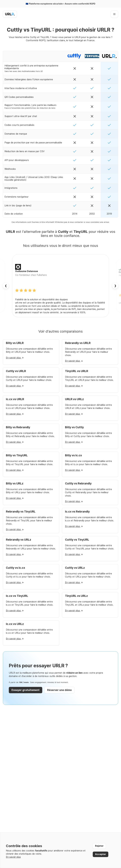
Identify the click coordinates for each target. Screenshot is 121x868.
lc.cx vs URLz (15, 624)
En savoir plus (15, 358)
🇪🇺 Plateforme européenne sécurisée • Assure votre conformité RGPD (60, 4)
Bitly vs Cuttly (74, 427)
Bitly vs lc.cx (73, 455)
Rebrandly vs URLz (19, 540)
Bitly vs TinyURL (17, 455)
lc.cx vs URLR (15, 399)
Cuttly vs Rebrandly (78, 483)
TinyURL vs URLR (77, 371)
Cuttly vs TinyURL (77, 540)
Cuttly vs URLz (75, 568)
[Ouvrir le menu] (114, 14)
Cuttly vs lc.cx (16, 568)
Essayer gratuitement (26, 690)
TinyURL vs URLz (76, 596)
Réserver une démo (59, 690)
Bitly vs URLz (15, 483)
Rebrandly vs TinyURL (21, 512)
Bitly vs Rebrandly (18, 427)
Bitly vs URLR (15, 343)
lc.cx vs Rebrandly (77, 512)
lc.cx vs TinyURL (17, 596)
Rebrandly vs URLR (78, 343)
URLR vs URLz (74, 399)
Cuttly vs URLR (16, 371)
